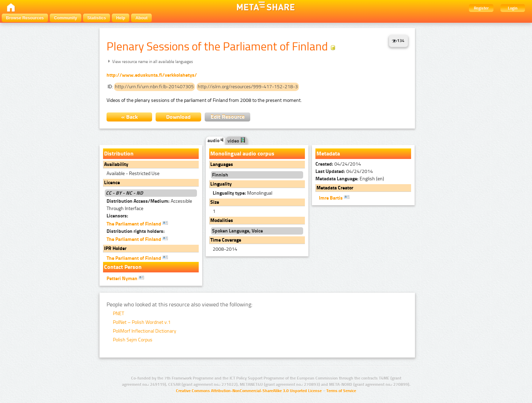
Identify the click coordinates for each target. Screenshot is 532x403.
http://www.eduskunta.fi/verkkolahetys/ (152, 75)
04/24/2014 (338, 164)
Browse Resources (25, 18)
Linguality (221, 184)
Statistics (97, 18)
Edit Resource (228, 117)
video (237, 141)
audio (216, 141)
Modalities (222, 220)
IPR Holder (115, 248)
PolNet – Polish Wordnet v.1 (142, 322)
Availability (116, 164)
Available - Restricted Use (133, 173)
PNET (118, 314)
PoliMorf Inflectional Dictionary (145, 331)
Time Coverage (226, 240)
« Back (129, 117)
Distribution (119, 154)
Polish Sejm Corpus (133, 340)
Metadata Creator (335, 188)
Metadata (328, 154)
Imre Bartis (334, 197)
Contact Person (123, 267)
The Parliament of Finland (137, 223)
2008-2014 (225, 249)
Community (66, 18)
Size (215, 202)
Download (178, 117)
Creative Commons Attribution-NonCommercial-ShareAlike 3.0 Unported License (249, 391)
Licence (112, 183)
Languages (222, 164)
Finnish (220, 175)
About (141, 18)
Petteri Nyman (125, 278)
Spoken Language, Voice (237, 231)
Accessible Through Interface (149, 205)
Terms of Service (341, 391)
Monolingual (243, 193)
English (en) (350, 179)
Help (121, 18)
